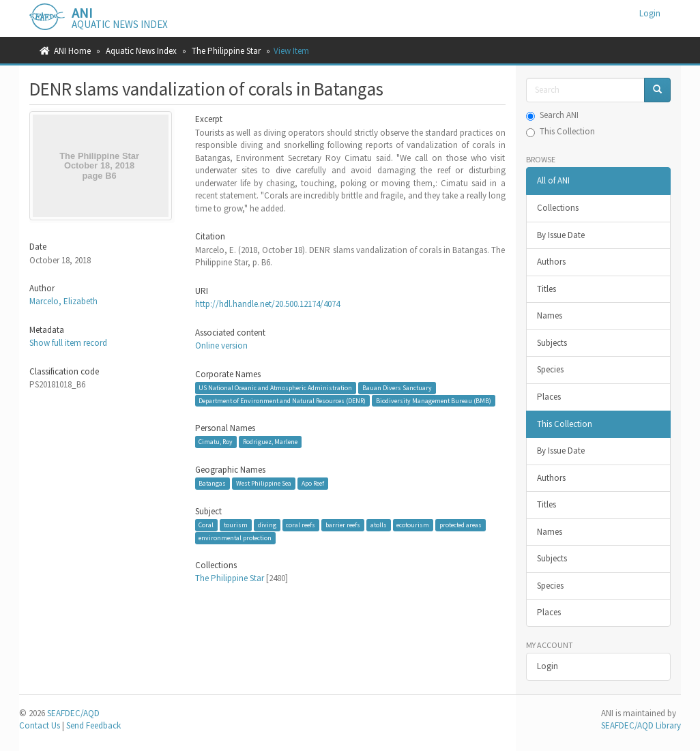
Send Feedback (93, 725)
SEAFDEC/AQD (73, 713)
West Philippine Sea (264, 483)
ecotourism (413, 525)
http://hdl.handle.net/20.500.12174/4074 (267, 304)
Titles (546, 289)
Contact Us (40, 725)
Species (550, 369)
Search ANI (552, 115)
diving (267, 525)
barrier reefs (343, 525)
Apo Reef (313, 483)
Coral (206, 525)
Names (550, 315)
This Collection (560, 131)
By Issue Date (561, 235)
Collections (558, 208)
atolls (379, 525)
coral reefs (301, 525)
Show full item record (68, 343)
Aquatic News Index (141, 51)
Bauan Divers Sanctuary (397, 388)
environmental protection (235, 538)
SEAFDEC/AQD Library (641, 725)
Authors (551, 262)
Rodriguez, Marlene (270, 442)
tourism (236, 525)
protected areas (461, 525)
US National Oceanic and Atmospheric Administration (275, 388)
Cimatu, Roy (216, 442)
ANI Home (72, 51)
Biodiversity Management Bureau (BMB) (434, 400)
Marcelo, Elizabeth (63, 301)
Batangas (212, 483)
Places (549, 397)
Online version (221, 345)
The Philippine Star (226, 51)
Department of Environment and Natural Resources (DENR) (282, 400)
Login (548, 666)
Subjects (552, 343)
